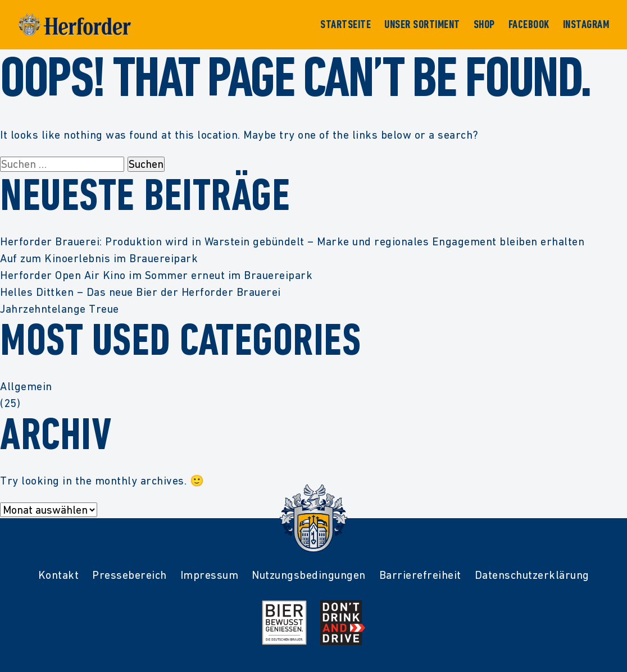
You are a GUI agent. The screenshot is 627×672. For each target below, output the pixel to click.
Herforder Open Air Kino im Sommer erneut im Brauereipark (156, 275)
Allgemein (26, 386)
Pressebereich (130, 575)
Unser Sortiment (422, 25)
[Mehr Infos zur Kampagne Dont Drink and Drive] (343, 623)
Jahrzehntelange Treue (60, 309)
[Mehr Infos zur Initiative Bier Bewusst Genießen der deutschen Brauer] (284, 623)
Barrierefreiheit (420, 575)
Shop (484, 25)
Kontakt (59, 575)
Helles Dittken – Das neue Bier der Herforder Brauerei (140, 292)
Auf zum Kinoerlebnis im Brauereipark (99, 258)
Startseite (346, 25)
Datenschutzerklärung (532, 575)
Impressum (210, 575)
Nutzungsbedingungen (309, 575)
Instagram (586, 25)
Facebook (529, 25)
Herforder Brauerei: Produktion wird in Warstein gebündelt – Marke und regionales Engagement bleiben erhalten (292, 241)
